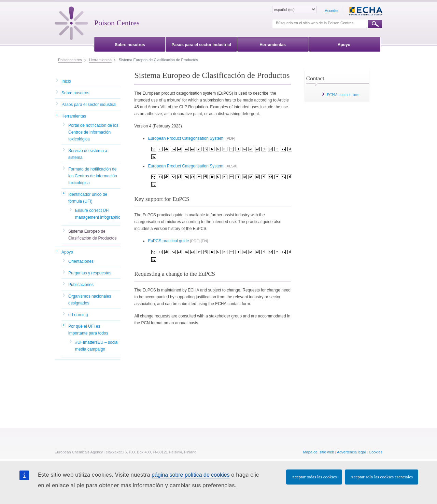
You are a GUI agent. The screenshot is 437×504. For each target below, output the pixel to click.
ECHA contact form (343, 95)
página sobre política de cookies (191, 475)
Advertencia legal (351, 452)
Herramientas (74, 116)
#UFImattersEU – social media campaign (97, 346)
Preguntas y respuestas (90, 273)
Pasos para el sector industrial (89, 105)
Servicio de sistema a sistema (88, 154)
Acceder (332, 11)
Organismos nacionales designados (90, 300)
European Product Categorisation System (186, 138)
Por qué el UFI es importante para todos (88, 330)
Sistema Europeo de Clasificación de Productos (92, 235)
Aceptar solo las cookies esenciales (382, 477)
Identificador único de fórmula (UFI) (88, 198)
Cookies (376, 452)
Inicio (66, 81)
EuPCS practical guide (168, 241)
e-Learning (78, 315)
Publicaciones (81, 285)
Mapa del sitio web (318, 452)
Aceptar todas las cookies (314, 477)
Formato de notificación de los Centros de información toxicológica (93, 176)
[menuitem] (130, 44)
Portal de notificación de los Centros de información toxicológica (93, 132)
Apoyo (67, 252)
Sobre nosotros (75, 93)
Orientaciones (81, 261)
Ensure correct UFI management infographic (98, 214)
